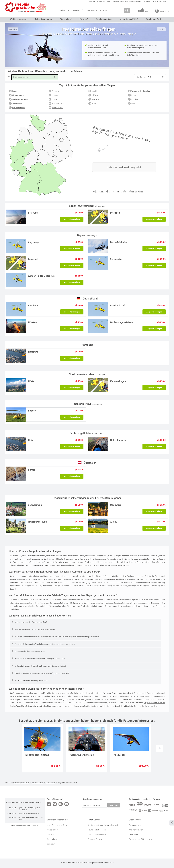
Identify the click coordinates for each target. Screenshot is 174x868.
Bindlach (55, 99)
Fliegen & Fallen (37, 783)
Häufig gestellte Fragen (97, 830)
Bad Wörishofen (18, 108)
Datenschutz (52, 839)
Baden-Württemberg (87, 206)
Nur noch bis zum (30, 11)
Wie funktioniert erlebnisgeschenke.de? (127, 1)
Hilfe (154, 1)
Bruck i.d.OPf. (57, 108)
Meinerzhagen (18, 95)
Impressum (51, 844)
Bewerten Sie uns (95, 839)
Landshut (95, 91)
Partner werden (135, 825)
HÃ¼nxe (95, 95)
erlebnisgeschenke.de (22, 783)
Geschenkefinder (105, 1)
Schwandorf (17, 104)
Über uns (147, 1)
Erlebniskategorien (44, 19)
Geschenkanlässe (104, 19)
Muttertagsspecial (19, 19)
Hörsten (55, 95)
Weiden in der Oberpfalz (141, 91)
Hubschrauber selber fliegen (78, 696)
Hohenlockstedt (58, 104)
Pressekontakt (52, 830)
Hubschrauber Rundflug (138, 700)
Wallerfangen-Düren (20, 99)
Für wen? (84, 19)
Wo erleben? (66, 19)
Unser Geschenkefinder (97, 835)
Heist (94, 104)
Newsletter (163, 1)
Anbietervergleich (136, 830)
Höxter (134, 104)
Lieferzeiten (92, 1)
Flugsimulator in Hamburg (154, 703)
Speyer (15, 91)
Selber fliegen (50, 783)
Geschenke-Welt (153, 19)
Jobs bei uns (52, 835)
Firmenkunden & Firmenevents (141, 839)
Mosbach (95, 99)
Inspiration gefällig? (129, 19)
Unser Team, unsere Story (57, 825)
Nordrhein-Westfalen (87, 374)
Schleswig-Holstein (87, 433)
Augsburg (135, 99)
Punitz (134, 95)
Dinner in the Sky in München (146, 706)
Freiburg (55, 91)
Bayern (87, 235)
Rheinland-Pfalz (87, 404)
